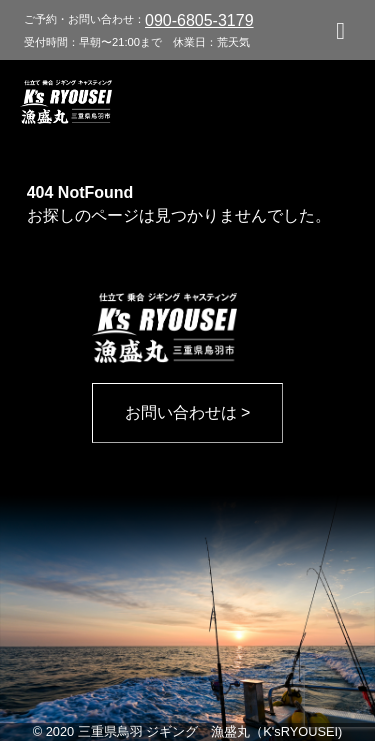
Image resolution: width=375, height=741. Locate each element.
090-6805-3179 (199, 20)
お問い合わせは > (188, 412)
